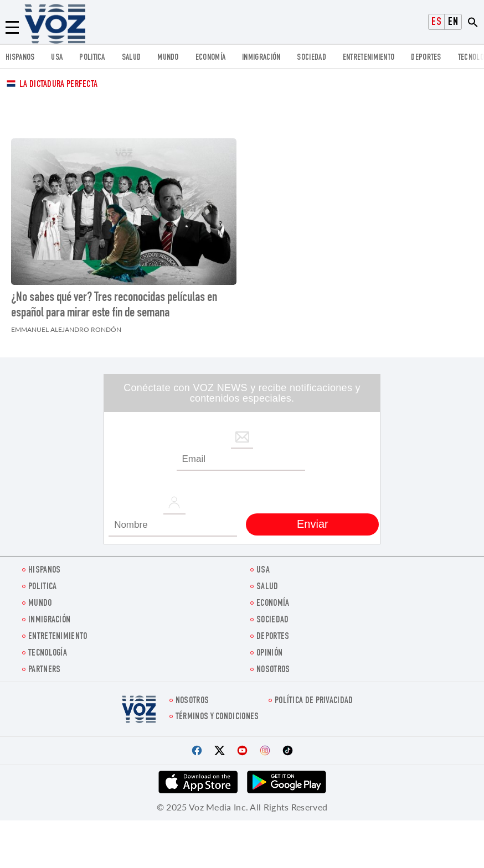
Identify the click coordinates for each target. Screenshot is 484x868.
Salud (132, 58)
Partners (44, 670)
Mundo (168, 58)
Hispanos (20, 58)
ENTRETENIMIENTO (369, 58)
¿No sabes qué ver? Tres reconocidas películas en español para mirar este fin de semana (114, 306)
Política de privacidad (314, 701)
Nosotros (273, 670)
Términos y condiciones (217, 717)
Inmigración (261, 58)
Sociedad (311, 58)
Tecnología (48, 654)
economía (210, 58)
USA (57, 58)
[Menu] (12, 28)
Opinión (269, 654)
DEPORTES (426, 58)
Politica (92, 58)
